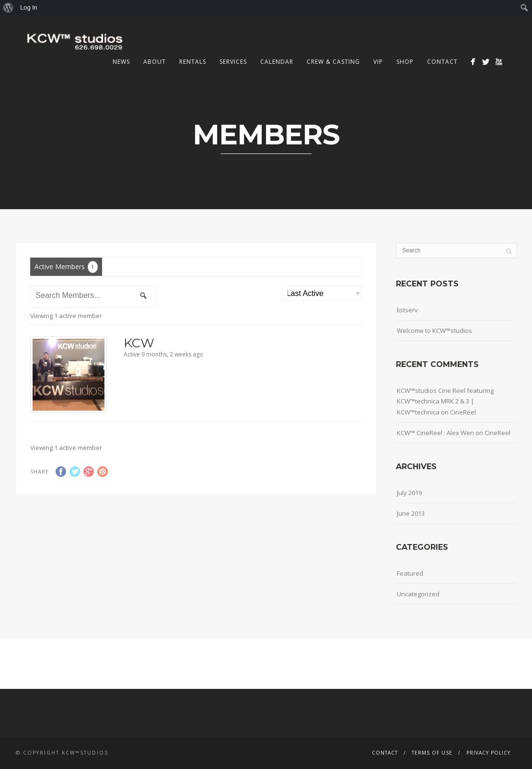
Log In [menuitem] (29, 7)
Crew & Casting (333, 62)
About (155, 62)
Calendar (277, 62)
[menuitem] (8, 8)
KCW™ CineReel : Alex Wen (435, 433)
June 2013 (411, 513)
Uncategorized (418, 594)
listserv (407, 310)
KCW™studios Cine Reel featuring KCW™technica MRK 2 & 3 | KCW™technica (445, 401)
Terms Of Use (432, 753)
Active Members (66, 267)
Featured (410, 573)
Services (233, 62)
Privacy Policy (488, 753)
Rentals (193, 62)
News (121, 62)
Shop (405, 62)
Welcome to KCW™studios (434, 331)
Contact (442, 62)
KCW (139, 343)
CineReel (463, 412)
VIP (378, 62)
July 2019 (409, 493)
